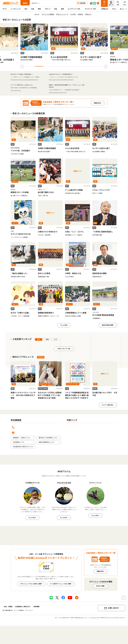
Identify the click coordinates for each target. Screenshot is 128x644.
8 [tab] (89, 66)
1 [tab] (31, 66)
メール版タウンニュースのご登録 (60, 584)
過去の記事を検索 (108, 325)
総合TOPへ (35, 3)
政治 (56, 9)
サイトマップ (29, 610)
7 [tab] (81, 66)
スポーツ (48, 9)
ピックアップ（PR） (74, 9)
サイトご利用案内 (19, 610)
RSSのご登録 (100, 586)
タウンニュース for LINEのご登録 (31, 584)
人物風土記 (104, 9)
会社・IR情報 (8, 607)
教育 (39, 9)
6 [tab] (72, 66)
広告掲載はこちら (19, 442)
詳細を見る (97, 103)
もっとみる (32, 518)
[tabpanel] (34, 43)
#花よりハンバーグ (62, 14)
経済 (62, 9)
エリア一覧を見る (108, 405)
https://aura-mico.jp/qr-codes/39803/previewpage (61, 80)
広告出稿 (82, 3)
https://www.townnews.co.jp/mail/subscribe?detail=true (24, 80)
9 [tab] (97, 66)
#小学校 (73, 14)
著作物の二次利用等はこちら (48, 438)
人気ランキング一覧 (64, 349)
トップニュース (16, 9)
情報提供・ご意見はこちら (22, 438)
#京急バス (88, 14)
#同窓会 (80, 14)
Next (106, 67)
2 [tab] (39, 66)
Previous (22, 67)
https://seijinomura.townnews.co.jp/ (58, 93)
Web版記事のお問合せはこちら (23, 447)
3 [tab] (47, 66)
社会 (33, 9)
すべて (5, 9)
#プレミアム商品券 (48, 14)
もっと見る (64, 325)
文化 (26, 9)
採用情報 (37, 607)
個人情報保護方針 (8, 610)
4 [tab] (56, 66)
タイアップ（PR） (91, 9)
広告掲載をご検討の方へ (23, 607)
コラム (114, 9)
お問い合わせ (113, 608)
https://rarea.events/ (16, 90)
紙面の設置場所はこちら (47, 442)
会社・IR (111, 5)
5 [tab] (64, 66)
